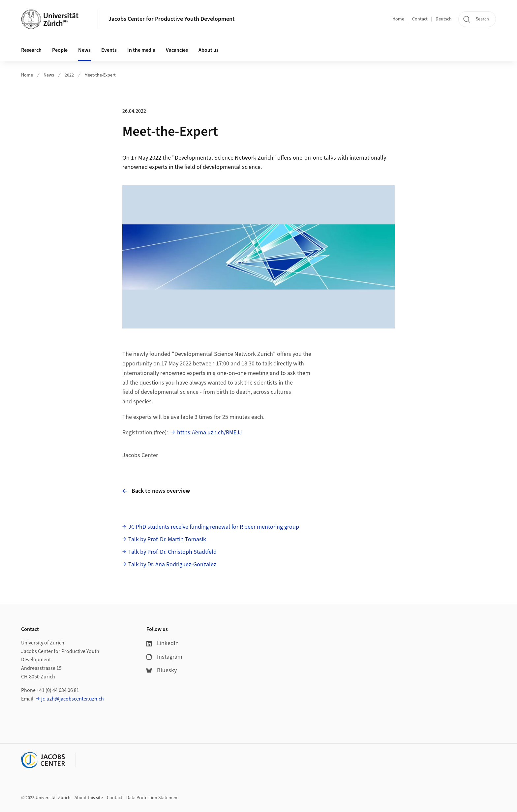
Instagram (164, 657)
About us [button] (209, 50)
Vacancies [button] (177, 50)
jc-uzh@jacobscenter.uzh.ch (73, 699)
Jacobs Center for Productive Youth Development (172, 19)
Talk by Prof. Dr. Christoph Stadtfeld (172, 552)
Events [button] (109, 50)
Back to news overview (156, 491)
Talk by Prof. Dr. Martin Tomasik (167, 539)
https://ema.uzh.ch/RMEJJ (210, 433)
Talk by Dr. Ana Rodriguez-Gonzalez (172, 564)
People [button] (60, 50)
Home (398, 19)
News (49, 75)
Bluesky (162, 670)
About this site (89, 798)
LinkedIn (163, 643)
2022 (69, 75)
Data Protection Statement (153, 798)
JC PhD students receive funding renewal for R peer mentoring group (214, 527)
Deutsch (444, 19)
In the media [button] (141, 50)
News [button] (84, 50)
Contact (420, 19)
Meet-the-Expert (100, 75)
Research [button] (31, 50)
